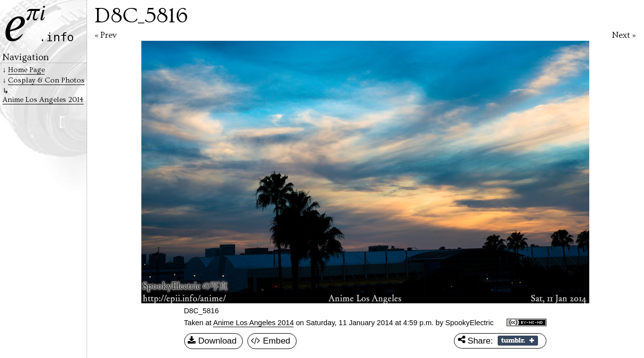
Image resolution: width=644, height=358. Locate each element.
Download (212, 341)
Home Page (26, 70)
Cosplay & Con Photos (46, 80)
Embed (270, 341)
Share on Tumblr (518, 341)
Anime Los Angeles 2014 (253, 323)
